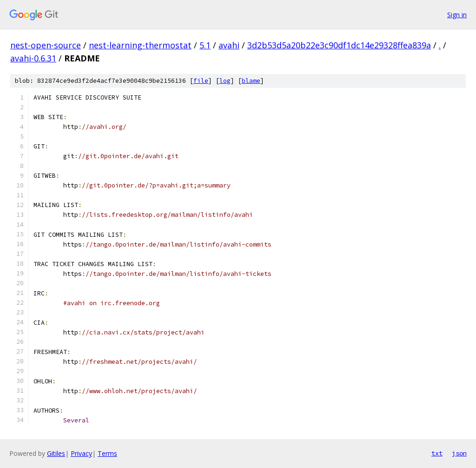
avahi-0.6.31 (33, 58)
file (201, 81)
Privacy (81, 453)
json (459, 453)
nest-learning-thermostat (140, 45)
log (225, 81)
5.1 (205, 45)
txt (437, 453)
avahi (229, 45)
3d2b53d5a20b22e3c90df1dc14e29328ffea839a (339, 45)
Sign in (457, 15)
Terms (107, 453)
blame (251, 81)
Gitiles (56, 453)
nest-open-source (46, 45)
